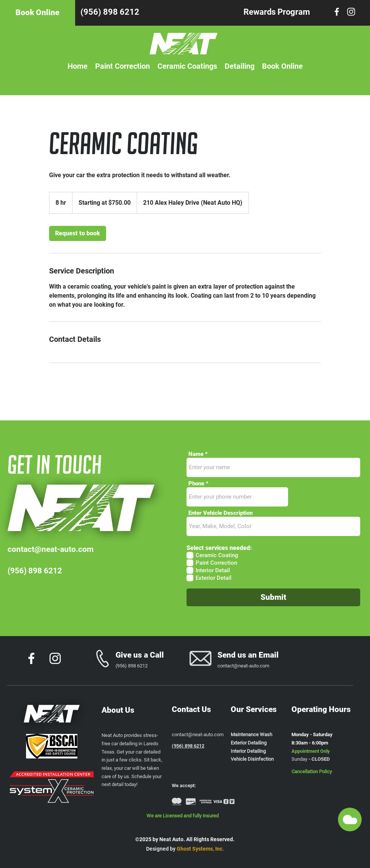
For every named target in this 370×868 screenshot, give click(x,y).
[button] (350, 819)
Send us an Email (248, 655)
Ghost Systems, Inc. (200, 849)
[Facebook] (337, 12)
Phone (196, 484)
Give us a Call (140, 655)
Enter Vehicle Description (220, 513)
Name (196, 454)
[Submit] (273, 597)
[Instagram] (351, 12)
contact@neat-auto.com (51, 549)
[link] (78, 233)
